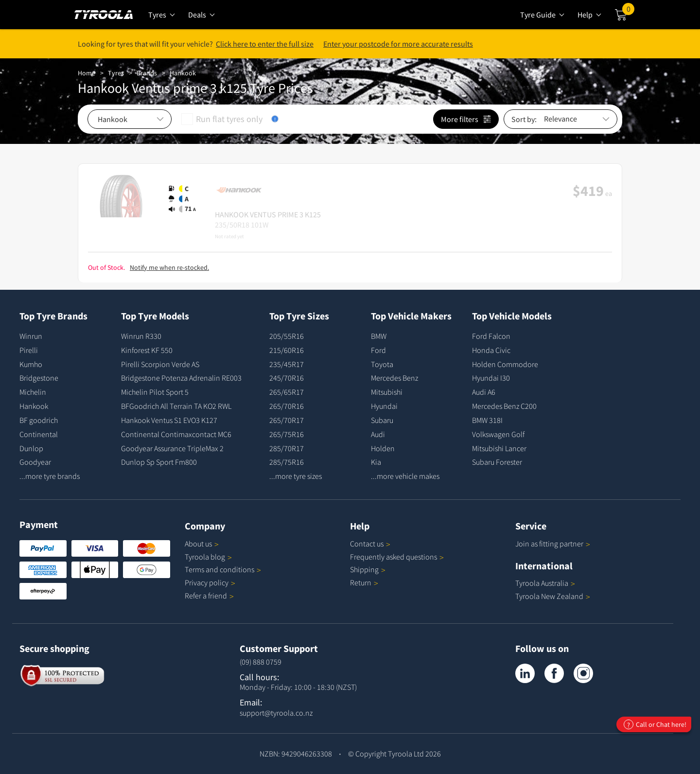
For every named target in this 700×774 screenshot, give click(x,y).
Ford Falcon (491, 336)
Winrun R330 (141, 336)
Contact (370, 544)
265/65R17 (287, 392)
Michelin (33, 392)
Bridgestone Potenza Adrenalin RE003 (181, 378)
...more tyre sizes (296, 476)
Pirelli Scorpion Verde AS (160, 364)
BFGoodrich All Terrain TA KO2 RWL (176, 406)
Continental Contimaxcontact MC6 (176, 434)
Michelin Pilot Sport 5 (155, 392)
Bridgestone (39, 378)
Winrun (31, 336)
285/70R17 (287, 448)
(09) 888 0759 (261, 662)
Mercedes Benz (394, 378)
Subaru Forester (497, 462)
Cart (628, 11)
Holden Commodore (505, 364)
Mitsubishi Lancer (499, 448)
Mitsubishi (387, 392)
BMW (379, 336)
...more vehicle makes (405, 476)
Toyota (382, 364)
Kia (376, 462)
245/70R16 (287, 378)
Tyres (116, 73)
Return (361, 582)
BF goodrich (39, 420)
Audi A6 (484, 392)
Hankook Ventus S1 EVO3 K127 (169, 420)
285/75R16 (287, 462)
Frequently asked (397, 557)
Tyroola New (553, 596)
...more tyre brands (50, 476)
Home (87, 73)
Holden (383, 448)
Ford (378, 350)
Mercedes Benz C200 (504, 406)
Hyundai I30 (491, 378)
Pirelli (29, 350)
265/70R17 (287, 420)
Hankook (183, 73)
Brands (147, 73)
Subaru (382, 420)
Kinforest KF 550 (147, 350)
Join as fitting (553, 544)
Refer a (209, 596)
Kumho (31, 364)
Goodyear (35, 462)
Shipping (364, 569)
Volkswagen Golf (498, 434)
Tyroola (208, 557)
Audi (378, 434)
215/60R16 (287, 350)
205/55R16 (287, 336)
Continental (39, 434)
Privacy (210, 582)
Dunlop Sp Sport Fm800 (159, 462)
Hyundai (384, 406)
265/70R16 (287, 406)
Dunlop (31, 448)
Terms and (223, 569)
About (202, 544)
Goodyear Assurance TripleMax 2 (172, 448)
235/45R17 (287, 364)
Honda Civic (491, 350)
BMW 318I (487, 420)
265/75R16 (287, 434)
